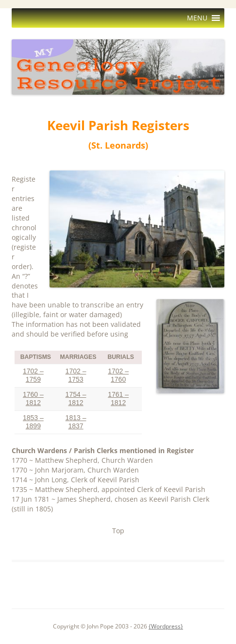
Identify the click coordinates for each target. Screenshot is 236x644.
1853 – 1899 (33, 422)
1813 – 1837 (76, 422)
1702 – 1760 (118, 375)
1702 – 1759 (33, 375)
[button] (197, 18)
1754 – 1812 (76, 399)
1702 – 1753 (76, 375)
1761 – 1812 (118, 399)
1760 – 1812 (33, 399)
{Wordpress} (166, 626)
